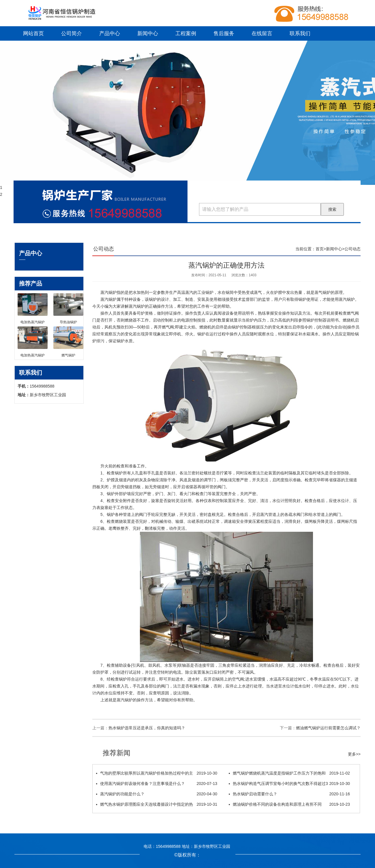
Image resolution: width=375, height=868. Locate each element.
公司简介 (72, 33)
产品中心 (110, 33)
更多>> (354, 754)
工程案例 (186, 33)
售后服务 (224, 33)
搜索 (332, 209)
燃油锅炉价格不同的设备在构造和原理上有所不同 (289, 804)
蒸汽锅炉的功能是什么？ (157, 794)
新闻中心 (148, 33)
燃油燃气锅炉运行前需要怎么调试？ (328, 728)
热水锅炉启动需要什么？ (289, 794)
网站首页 (33, 33)
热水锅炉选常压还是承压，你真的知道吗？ (147, 728)
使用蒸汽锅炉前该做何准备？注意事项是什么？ (157, 784)
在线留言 (262, 33)
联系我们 (300, 33)
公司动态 (352, 249)
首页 (320, 249)
